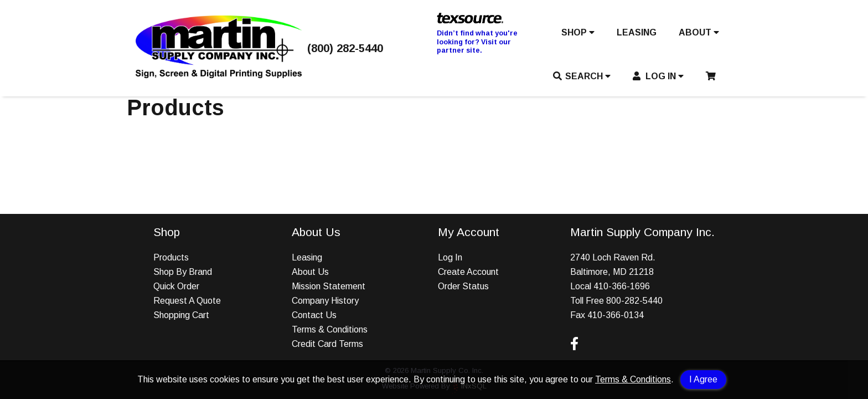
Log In (450, 257)
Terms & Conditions (633, 379)
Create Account (468, 272)
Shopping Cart (181, 315)
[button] (578, 35)
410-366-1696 (622, 286)
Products (171, 257)
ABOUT (699, 32)
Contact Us (314, 315)
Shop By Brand (183, 272)
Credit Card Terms (327, 344)
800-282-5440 (634, 301)
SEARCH (582, 76)
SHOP (578, 32)
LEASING (637, 32)
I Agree (703, 379)
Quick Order (176, 286)
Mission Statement (329, 286)
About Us (310, 272)
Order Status (463, 286)
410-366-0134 (616, 315)
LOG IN (658, 76)
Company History (325, 301)
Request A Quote (187, 301)
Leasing (307, 257)
